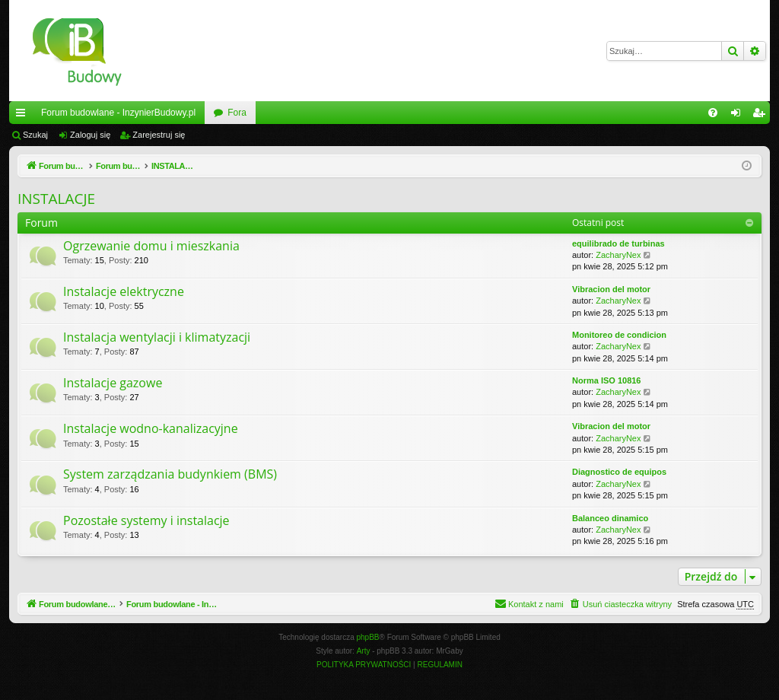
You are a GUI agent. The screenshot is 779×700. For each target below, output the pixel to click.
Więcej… (24, 116)
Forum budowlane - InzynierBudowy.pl (118, 113)
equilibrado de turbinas (618, 243)
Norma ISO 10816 (607, 380)
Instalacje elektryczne (124, 291)
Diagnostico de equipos (619, 472)
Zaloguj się (90, 135)
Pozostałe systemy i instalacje (146, 520)
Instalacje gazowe (113, 383)
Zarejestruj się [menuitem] (762, 116)
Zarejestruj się (159, 135)
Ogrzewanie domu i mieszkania (151, 246)
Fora (237, 113)
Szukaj (35, 135)
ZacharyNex (618, 255)
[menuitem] (713, 113)
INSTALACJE (56, 199)
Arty (364, 651)
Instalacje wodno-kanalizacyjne (151, 428)
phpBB (368, 637)
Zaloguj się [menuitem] (739, 116)
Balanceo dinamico (610, 518)
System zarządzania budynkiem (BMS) (170, 474)
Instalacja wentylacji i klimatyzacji (157, 337)
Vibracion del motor (611, 289)
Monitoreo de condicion (619, 335)
